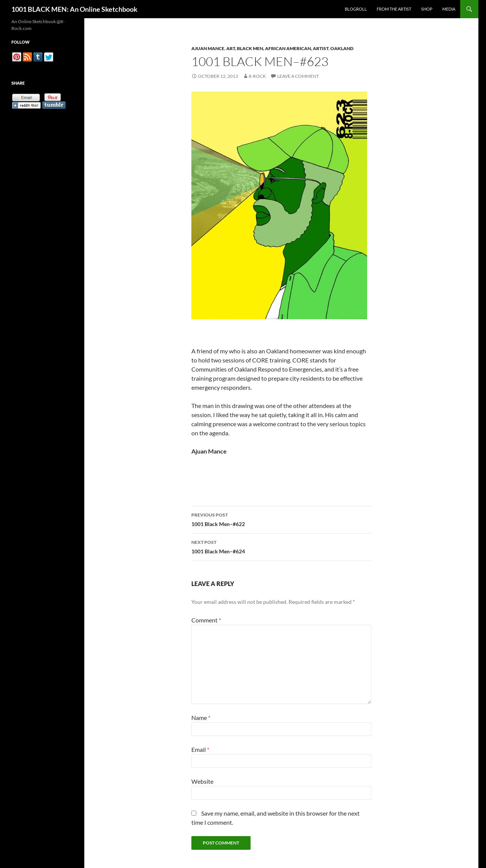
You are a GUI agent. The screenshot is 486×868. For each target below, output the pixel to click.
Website (202, 781)
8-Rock (257, 76)
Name (201, 718)
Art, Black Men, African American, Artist (277, 48)
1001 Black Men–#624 (281, 546)
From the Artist (394, 9)
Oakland (342, 48)
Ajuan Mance (208, 48)
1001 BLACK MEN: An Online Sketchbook (74, 9)
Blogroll (356, 9)
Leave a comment (298, 76)
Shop (427, 9)
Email (200, 749)
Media (449, 9)
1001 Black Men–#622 (281, 519)
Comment (206, 620)
